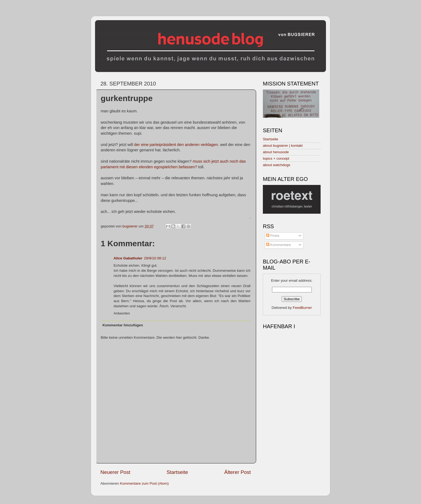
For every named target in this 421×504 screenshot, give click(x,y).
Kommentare (279, 245)
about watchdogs (277, 165)
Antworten (122, 313)
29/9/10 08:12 (155, 258)
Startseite (177, 472)
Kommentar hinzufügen (123, 325)
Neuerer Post (115, 472)
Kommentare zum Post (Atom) (144, 483)
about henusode (276, 152)
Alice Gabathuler (128, 258)
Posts (273, 236)
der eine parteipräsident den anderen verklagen (176, 145)
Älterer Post (237, 472)
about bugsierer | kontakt (283, 146)
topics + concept (276, 158)
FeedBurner (302, 308)
